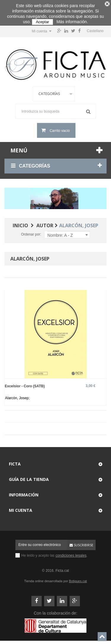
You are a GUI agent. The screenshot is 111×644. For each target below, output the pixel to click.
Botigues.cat (78, 579)
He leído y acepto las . (54, 554)
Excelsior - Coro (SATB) (25, 384)
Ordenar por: (31, 233)
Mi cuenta (21, 508)
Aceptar (42, 22)
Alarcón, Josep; (17, 396)
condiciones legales (71, 554)
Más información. (72, 22)
